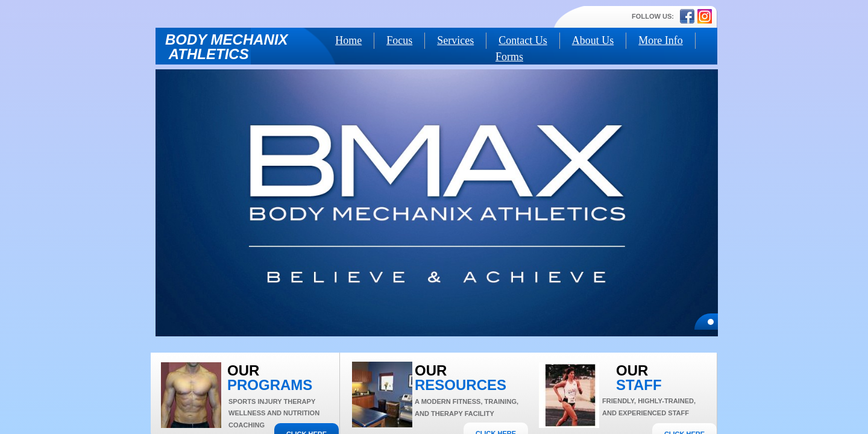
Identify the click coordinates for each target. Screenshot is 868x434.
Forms (509, 57)
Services (455, 40)
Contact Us (523, 40)
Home (348, 40)
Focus (399, 40)
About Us (593, 40)
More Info (660, 40)
